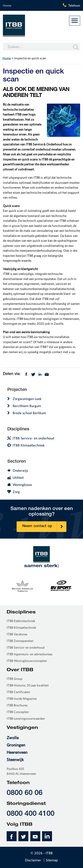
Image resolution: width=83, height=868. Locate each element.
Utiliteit (15, 477)
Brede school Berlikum (27, 413)
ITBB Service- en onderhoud (31, 438)
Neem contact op (44, 527)
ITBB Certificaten (18, 692)
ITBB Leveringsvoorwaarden (26, 718)
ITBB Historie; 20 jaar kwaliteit (28, 685)
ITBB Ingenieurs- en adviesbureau (30, 654)
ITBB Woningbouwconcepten (27, 661)
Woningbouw (20, 485)
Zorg (14, 492)
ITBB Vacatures (17, 634)
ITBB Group (14, 679)
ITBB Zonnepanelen (20, 641)
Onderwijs (18, 470)
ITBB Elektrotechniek (21, 621)
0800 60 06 (25, 793)
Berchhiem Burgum (24, 406)
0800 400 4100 (31, 814)
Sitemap (52, 860)
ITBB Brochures (17, 705)
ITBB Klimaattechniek (26, 445)
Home (7, 5)
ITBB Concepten (18, 712)
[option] (22, 585)
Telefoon (74, 5)
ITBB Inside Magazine (22, 699)
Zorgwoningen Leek (24, 399)
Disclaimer (33, 860)
